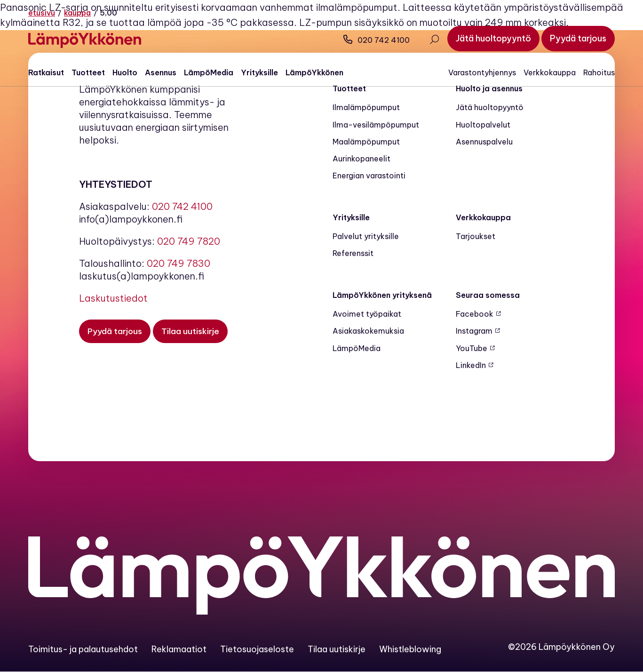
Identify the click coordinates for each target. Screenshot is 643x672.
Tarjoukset (476, 236)
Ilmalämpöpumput (366, 107)
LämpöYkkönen (314, 72)
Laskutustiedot (113, 298)
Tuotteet (88, 72)
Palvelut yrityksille (366, 236)
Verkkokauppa (550, 72)
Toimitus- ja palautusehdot (83, 649)
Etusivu (42, 13)
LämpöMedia (209, 72)
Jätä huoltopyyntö (490, 107)
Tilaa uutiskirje (337, 649)
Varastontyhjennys (482, 72)
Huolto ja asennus (489, 88)
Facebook (475, 314)
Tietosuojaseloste (257, 649)
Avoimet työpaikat (367, 314)
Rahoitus (599, 72)
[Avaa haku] (434, 40)
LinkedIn (471, 365)
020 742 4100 (377, 40)
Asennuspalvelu (484, 142)
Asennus (161, 72)
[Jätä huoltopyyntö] (493, 39)
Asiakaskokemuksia (368, 331)
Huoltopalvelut (483, 125)
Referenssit (353, 253)
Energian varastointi (369, 176)
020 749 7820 (189, 241)
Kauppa (77, 13)
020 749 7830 (179, 263)
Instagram (474, 331)
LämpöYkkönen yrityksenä (382, 295)
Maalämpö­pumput (366, 142)
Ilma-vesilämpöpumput (376, 125)
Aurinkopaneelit (361, 159)
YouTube (472, 348)
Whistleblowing (410, 649)
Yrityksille (259, 72)
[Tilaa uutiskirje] (192, 331)
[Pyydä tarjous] (578, 39)
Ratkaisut (46, 72)
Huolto (125, 72)
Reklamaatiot (179, 649)
